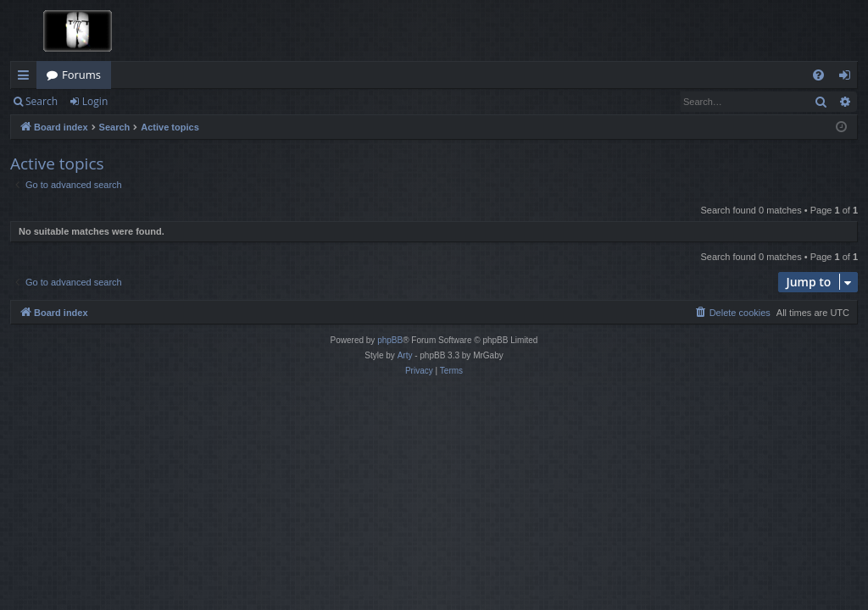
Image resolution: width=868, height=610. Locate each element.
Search (42, 101)
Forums (81, 75)
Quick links (27, 78)
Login (95, 101)
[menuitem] (818, 75)
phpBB (390, 340)
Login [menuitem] (848, 78)
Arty (405, 355)
